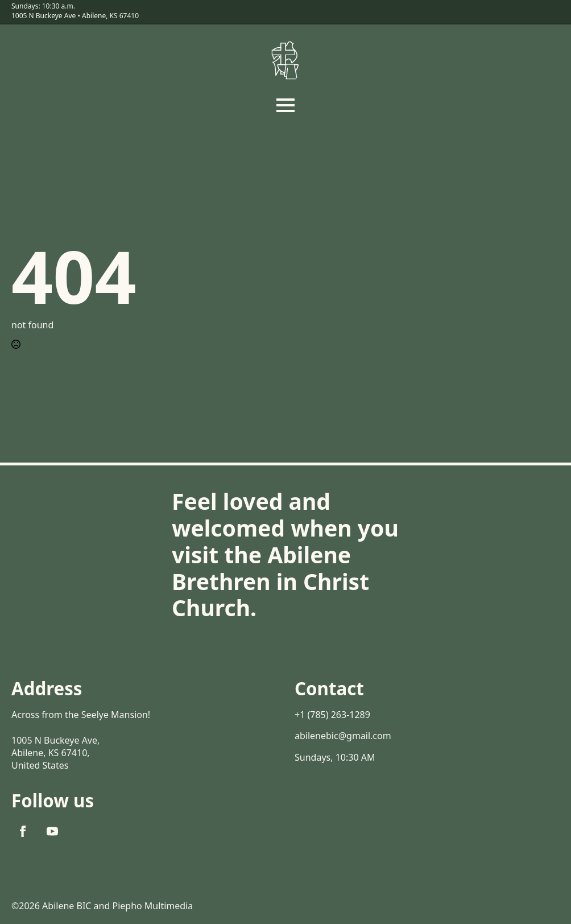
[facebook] (23, 831)
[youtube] (52, 831)
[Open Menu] (285, 105)
